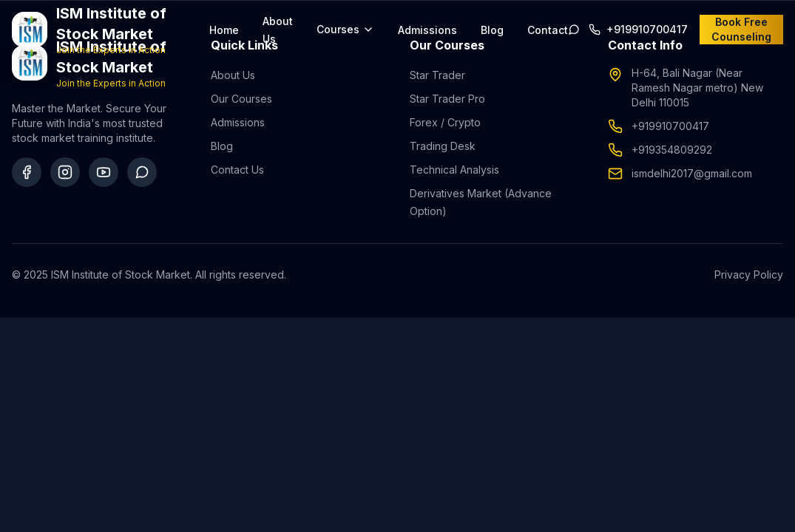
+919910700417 (670, 126)
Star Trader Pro (447, 99)
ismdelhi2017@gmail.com (692, 173)
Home (224, 30)
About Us (233, 75)
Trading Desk (443, 146)
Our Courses (241, 99)
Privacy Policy (749, 274)
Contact (548, 30)
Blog (492, 30)
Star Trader (437, 75)
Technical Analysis (454, 170)
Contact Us (237, 170)
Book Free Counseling (741, 29)
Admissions (427, 30)
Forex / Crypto (445, 122)
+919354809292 (672, 150)
